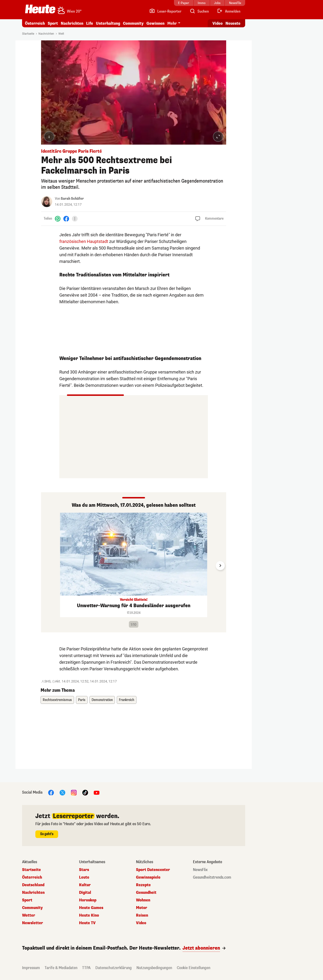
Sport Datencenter (153, 870)
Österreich (35, 23)
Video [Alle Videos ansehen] (218, 23)
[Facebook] (66, 219)
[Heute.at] (40, 9)
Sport (53, 23)
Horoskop (88, 900)
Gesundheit (146, 893)
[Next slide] (220, 566)
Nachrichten (72, 23)
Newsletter (33, 923)
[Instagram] (74, 792)
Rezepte (143, 885)
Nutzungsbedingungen (154, 968)
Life (90, 23)
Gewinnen (155, 23)
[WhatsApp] (58, 219)
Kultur (85, 885)
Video (141, 923)
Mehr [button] (172, 23)
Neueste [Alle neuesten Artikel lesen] (233, 23)
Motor (142, 908)
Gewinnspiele (148, 877)
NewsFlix (200, 870)
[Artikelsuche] (199, 11)
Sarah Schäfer (72, 199)
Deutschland (33, 885)
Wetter (29, 915)
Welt (61, 34)
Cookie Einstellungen (194, 968)
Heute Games (91, 908)
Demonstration (102, 700)
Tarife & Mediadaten (61, 968)
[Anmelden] (229, 11)
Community (133, 23)
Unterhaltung (108, 23)
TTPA (86, 968)
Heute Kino (89, 915)
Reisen (142, 915)
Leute (84, 877)
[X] (62, 792)
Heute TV (87, 923)
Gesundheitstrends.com (212, 877)
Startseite (28, 34)
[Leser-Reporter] (165, 11)
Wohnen (143, 900)
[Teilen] (75, 219)
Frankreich (127, 700)
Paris (82, 700)
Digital (85, 893)
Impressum (31, 968)
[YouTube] (97, 792)
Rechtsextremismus (57, 700)
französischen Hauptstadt (84, 241)
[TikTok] (85, 792)
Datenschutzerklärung (114, 968)
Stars (84, 870)
